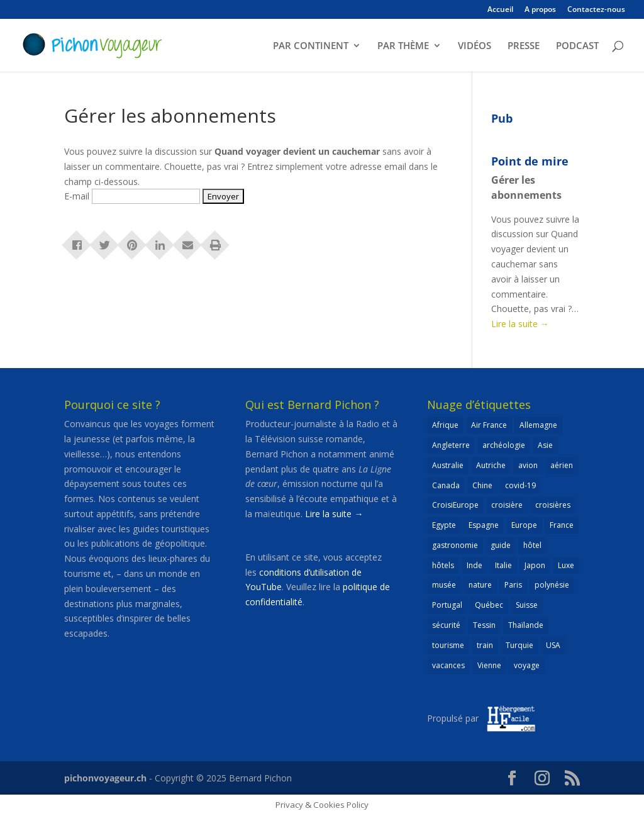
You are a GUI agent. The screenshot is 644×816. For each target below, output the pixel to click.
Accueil (500, 10)
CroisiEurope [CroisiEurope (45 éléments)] (455, 505)
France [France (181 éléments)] (562, 525)
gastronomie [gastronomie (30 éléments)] (455, 545)
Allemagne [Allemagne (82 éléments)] (538, 425)
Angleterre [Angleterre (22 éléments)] (451, 445)
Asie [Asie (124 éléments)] (545, 445)
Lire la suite (520, 324)
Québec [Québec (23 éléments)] (489, 605)
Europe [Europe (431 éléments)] (524, 525)
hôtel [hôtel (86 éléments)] (532, 545)
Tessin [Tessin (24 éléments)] (484, 625)
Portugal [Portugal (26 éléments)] (447, 605)
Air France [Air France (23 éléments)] (489, 425)
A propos (540, 10)
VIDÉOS (475, 46)
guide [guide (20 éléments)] (501, 545)
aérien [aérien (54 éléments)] (562, 465)
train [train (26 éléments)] (485, 645)
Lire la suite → (334, 514)
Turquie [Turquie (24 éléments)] (519, 645)
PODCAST (577, 46)
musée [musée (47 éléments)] (444, 585)
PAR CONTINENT (311, 46)
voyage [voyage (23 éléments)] (527, 665)
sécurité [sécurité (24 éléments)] (446, 625)
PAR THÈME (403, 46)
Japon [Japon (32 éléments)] (535, 565)
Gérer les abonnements (526, 187)
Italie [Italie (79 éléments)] (503, 565)
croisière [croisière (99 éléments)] (507, 505)
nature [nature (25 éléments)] (480, 585)
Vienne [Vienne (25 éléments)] (489, 665)
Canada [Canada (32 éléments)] (446, 485)
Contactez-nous (596, 10)
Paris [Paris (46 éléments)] (513, 585)
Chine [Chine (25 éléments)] (482, 485)
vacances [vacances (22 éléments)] (448, 665)
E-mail (77, 196)
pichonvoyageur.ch (105, 778)
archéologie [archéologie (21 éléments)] (504, 445)
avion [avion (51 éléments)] (528, 465)
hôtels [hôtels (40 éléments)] (443, 565)
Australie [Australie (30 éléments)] (448, 465)
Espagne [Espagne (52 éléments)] (484, 525)
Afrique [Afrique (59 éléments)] (445, 425)
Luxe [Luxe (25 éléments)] (566, 565)
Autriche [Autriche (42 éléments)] (491, 465)
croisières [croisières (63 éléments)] (553, 505)
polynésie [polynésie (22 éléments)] (552, 585)
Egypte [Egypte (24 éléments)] (444, 525)
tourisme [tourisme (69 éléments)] (448, 645)
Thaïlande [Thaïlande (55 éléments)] (526, 625)
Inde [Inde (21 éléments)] (475, 565)
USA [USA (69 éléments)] (553, 645)
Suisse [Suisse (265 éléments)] (527, 605)
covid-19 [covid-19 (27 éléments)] (520, 485)
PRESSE (524, 46)
